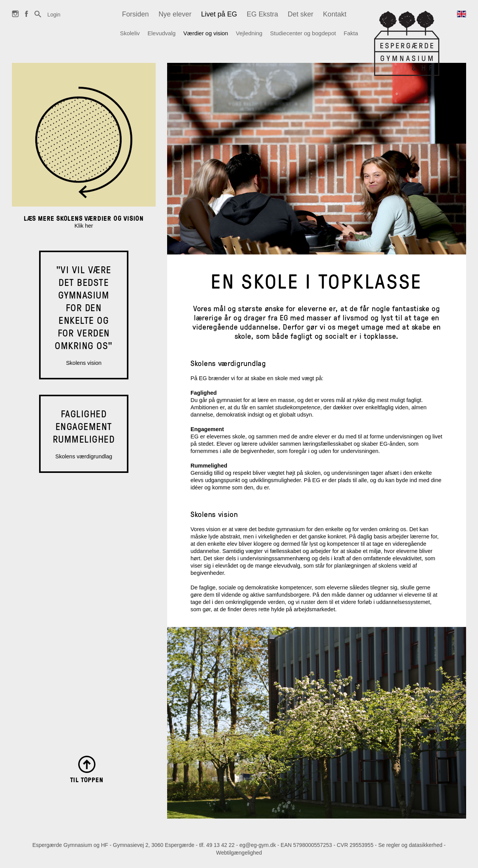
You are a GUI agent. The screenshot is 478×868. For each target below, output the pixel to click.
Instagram (15, 17)
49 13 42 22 (220, 845)
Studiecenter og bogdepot (303, 33)
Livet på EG (219, 14)
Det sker (301, 14)
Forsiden (135, 14)
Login (54, 15)
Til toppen (87, 779)
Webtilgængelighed (239, 853)
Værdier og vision (206, 33)
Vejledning (249, 33)
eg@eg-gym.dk (258, 845)
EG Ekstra (263, 14)
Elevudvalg (162, 33)
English (462, 18)
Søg (38, 18)
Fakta (351, 33)
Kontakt (335, 14)
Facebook (26, 17)
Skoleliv (130, 33)
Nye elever (175, 14)
